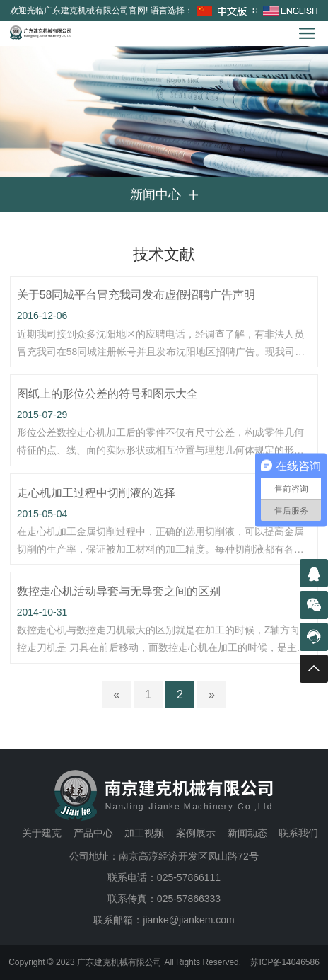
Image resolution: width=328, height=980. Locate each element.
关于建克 (42, 833)
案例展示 (196, 833)
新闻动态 (247, 833)
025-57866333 (189, 899)
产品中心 (93, 833)
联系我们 (298, 833)
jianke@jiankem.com (188, 920)
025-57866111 (189, 877)
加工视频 (144, 833)
